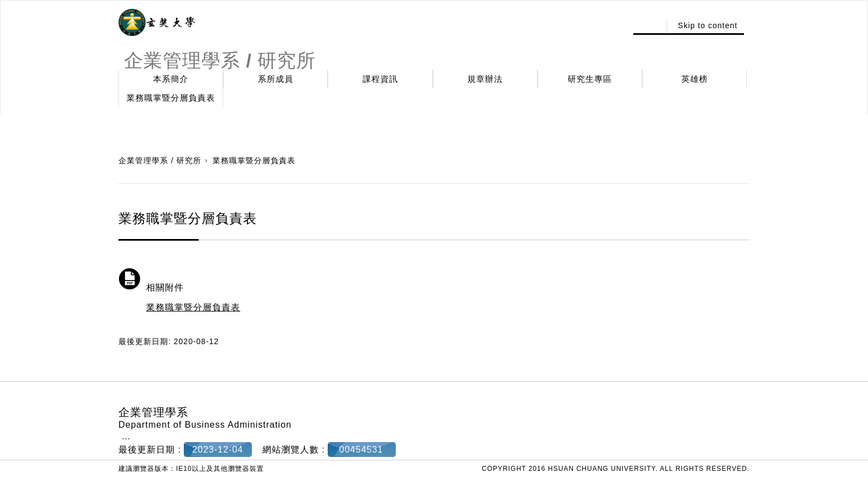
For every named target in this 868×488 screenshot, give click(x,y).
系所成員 (276, 79)
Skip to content (708, 25)
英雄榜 (695, 79)
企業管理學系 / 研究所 (160, 160)
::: (649, 25)
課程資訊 (380, 79)
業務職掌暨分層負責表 (171, 98)
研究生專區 (590, 79)
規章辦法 (485, 79)
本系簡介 (171, 79)
